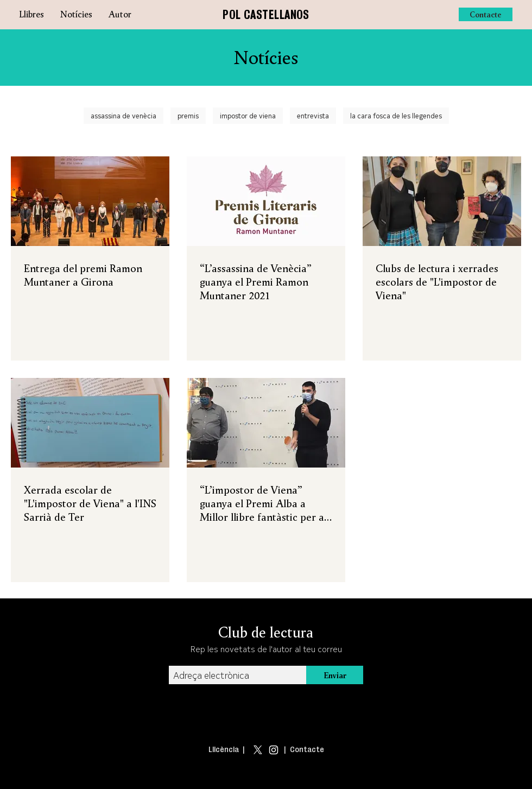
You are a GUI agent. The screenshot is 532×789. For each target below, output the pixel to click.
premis (188, 115)
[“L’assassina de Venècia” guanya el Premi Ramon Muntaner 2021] (266, 201)
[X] (258, 750)
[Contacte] (486, 14)
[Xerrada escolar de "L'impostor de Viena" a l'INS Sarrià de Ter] (90, 423)
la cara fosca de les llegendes (396, 115)
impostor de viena (248, 115)
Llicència (224, 749)
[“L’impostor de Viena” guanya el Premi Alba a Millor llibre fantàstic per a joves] (266, 423)
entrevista (313, 115)
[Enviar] (335, 675)
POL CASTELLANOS (266, 14)
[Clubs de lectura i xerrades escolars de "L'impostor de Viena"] (442, 201)
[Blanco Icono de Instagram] (274, 750)
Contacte (307, 749)
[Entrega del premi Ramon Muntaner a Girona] (90, 201)
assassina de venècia (123, 115)
